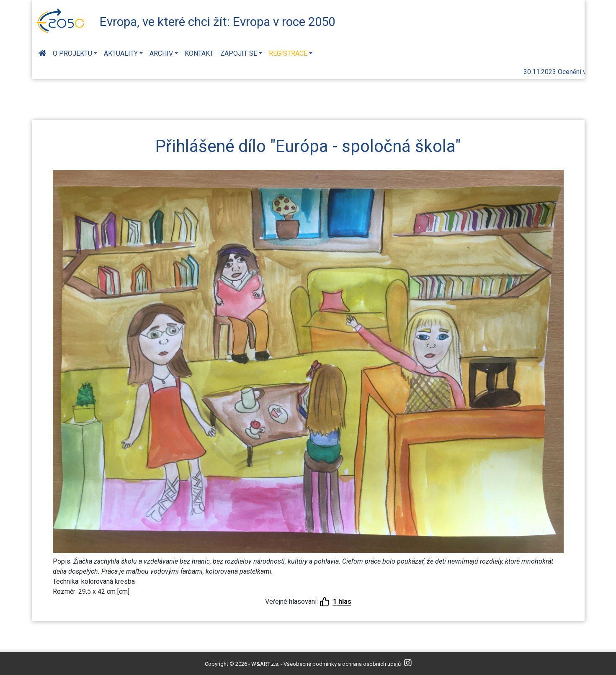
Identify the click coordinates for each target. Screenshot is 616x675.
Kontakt (199, 53)
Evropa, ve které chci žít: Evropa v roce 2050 (217, 22)
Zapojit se (239, 53)
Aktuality (121, 53)
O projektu (72, 53)
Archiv (161, 53)
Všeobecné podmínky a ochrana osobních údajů (342, 664)
